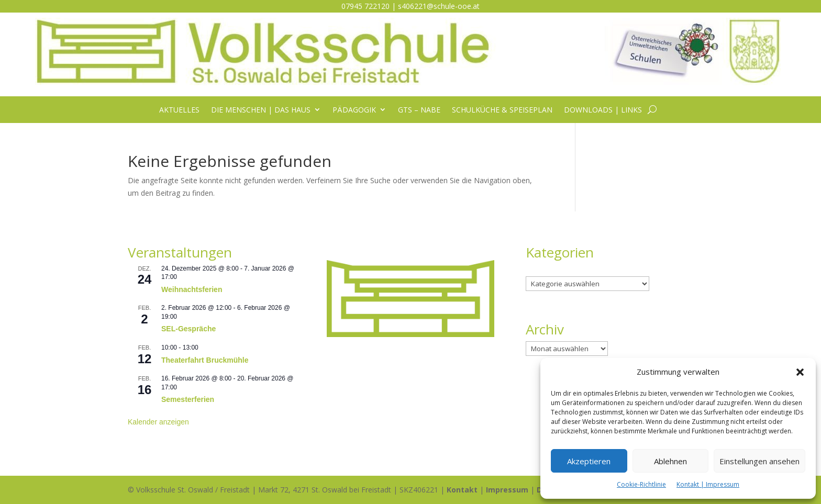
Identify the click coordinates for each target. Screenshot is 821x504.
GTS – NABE (419, 110)
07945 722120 (365, 6)
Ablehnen (670, 461)
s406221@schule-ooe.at (439, 6)
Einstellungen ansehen (759, 461)
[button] (800, 372)
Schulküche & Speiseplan (502, 110)
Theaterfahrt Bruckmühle (205, 360)
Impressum (507, 490)
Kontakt (462, 490)
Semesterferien (188, 399)
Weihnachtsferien (192, 289)
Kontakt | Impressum (708, 484)
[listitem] (410, 275)
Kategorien (544, 270)
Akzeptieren (589, 461)
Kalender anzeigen (158, 422)
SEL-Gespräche (188, 329)
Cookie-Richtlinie (641, 484)
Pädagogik (354, 110)
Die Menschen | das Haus (261, 110)
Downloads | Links (603, 110)
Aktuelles (179, 110)
